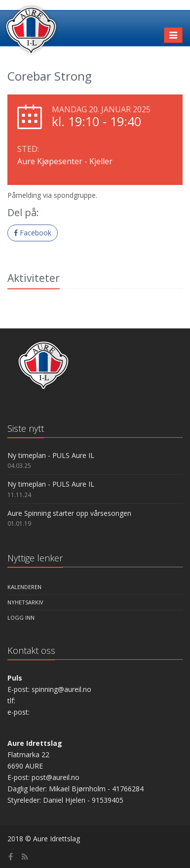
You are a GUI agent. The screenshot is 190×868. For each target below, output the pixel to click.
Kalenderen (24, 587)
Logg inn (21, 617)
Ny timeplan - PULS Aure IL (51, 455)
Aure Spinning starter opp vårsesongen (69, 513)
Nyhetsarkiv (25, 602)
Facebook (33, 233)
